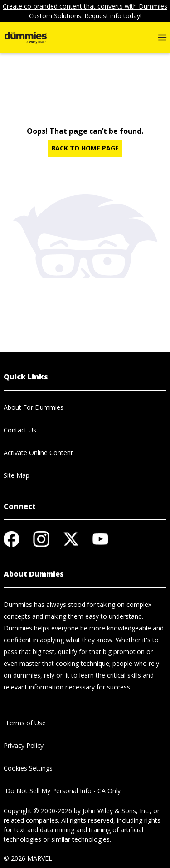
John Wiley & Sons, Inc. (116, 811)
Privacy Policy (24, 745)
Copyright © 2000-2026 (38, 811)
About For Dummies (34, 407)
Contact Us (20, 430)
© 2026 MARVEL (28, 858)
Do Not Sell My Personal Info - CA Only (62, 791)
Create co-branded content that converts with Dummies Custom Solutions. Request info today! (85, 11)
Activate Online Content (38, 453)
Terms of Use (25, 723)
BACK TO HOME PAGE (85, 148)
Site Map (17, 475)
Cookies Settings (28, 768)
